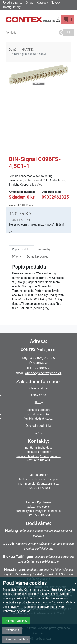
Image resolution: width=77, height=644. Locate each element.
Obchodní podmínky (38, 426)
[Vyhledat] (69, 33)
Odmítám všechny (16, 639)
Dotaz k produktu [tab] (38, 257)
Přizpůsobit (12, 630)
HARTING (28, 50)
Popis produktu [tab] (22, 249)
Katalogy (42, 3)
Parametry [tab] (44, 249)
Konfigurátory (12, 7)
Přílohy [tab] (16, 257)
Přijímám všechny (16, 621)
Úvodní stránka (13, 3)
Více (40, 185)
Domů (13, 50)
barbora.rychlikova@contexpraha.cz (38, 511)
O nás (30, 3)
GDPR (38, 433)
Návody (56, 3)
